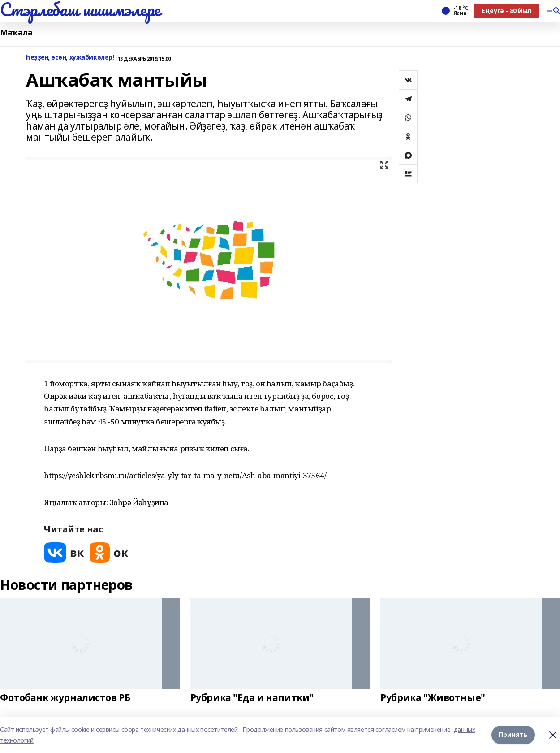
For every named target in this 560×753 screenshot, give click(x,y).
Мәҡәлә (16, 32)
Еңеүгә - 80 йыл (506, 11)
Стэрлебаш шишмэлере (80, 9)
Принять (513, 735)
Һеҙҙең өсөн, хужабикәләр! (70, 58)
